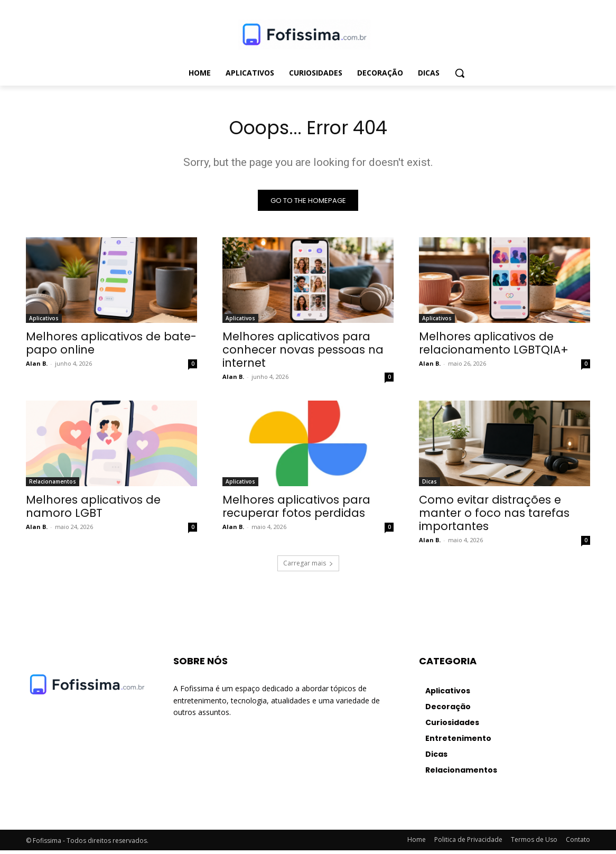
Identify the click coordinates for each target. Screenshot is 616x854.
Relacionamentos (53, 485)
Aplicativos (44, 322)
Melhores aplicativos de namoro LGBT (93, 510)
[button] (460, 73)
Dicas (430, 485)
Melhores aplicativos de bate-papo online (111, 347)
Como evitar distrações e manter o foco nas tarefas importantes (494, 517)
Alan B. (37, 367)
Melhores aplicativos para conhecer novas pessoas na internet (303, 353)
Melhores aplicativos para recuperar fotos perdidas (296, 510)
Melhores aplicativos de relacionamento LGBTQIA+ (494, 347)
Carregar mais (308, 567)
